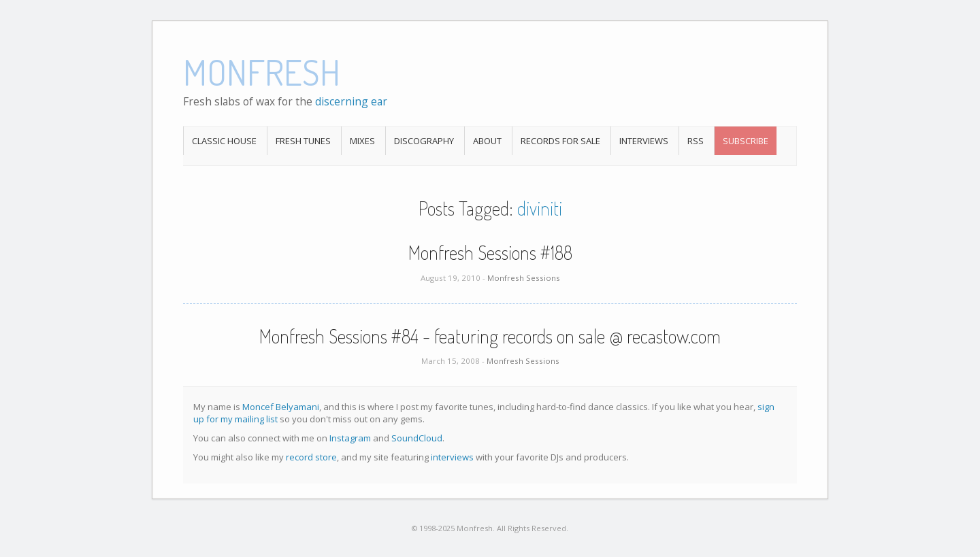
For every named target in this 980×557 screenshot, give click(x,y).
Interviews (644, 141)
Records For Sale (560, 141)
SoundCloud (417, 438)
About (487, 141)
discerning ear (351, 101)
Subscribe (746, 141)
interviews (452, 457)
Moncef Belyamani (281, 407)
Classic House (224, 141)
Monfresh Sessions (524, 278)
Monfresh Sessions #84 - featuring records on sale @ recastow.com (490, 336)
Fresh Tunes (303, 141)
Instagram (350, 438)
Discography (424, 141)
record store (311, 457)
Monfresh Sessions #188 (490, 252)
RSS (696, 141)
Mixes (362, 141)
